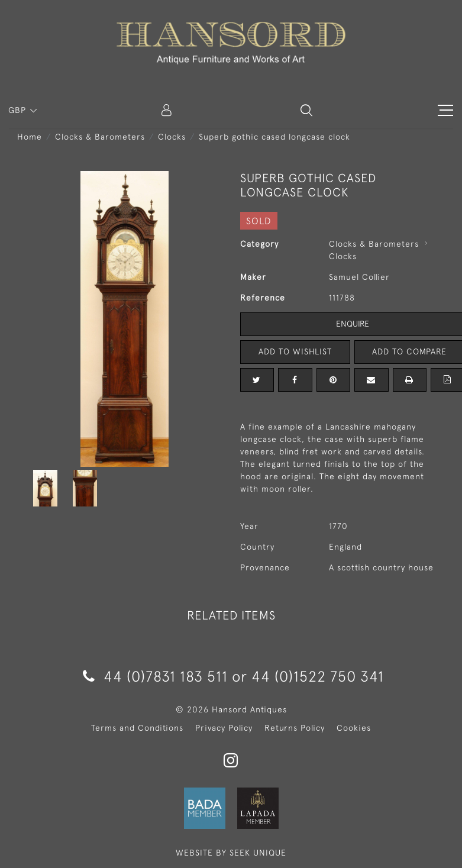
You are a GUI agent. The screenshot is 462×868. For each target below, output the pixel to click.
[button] (306, 110)
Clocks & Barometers (100, 137)
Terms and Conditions (137, 728)
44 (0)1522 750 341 (318, 676)
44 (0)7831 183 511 (155, 676)
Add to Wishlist (295, 351)
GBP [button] (19, 110)
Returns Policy (295, 728)
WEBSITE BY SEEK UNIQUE (231, 853)
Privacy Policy (224, 728)
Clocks (172, 137)
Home (30, 137)
